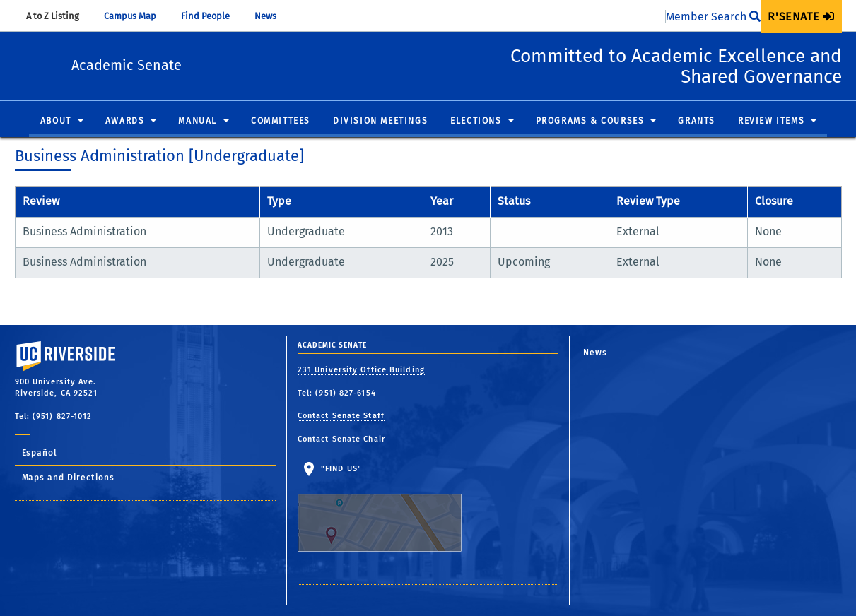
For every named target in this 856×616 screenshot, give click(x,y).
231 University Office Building (361, 370)
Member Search (713, 17)
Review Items (771, 122)
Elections (476, 122)
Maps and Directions (69, 478)
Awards (125, 122)
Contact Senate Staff (341, 416)
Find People (212, 16)
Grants (697, 122)
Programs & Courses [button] (590, 122)
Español (40, 453)
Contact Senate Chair (341, 439)
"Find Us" (388, 508)
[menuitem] (801, 17)
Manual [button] (198, 122)
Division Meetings (380, 122)
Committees (281, 122)
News (272, 16)
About (56, 122)
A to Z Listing (59, 16)
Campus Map (137, 16)
